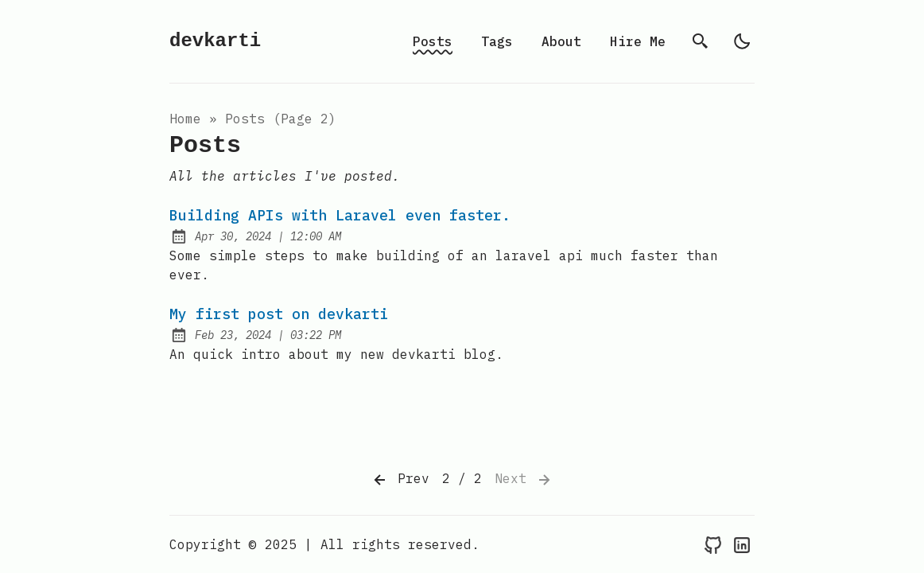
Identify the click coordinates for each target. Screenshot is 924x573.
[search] (701, 41)
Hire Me (638, 41)
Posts (433, 41)
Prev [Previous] (400, 480)
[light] (742, 41)
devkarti (215, 41)
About (561, 41)
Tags (497, 41)
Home (185, 119)
